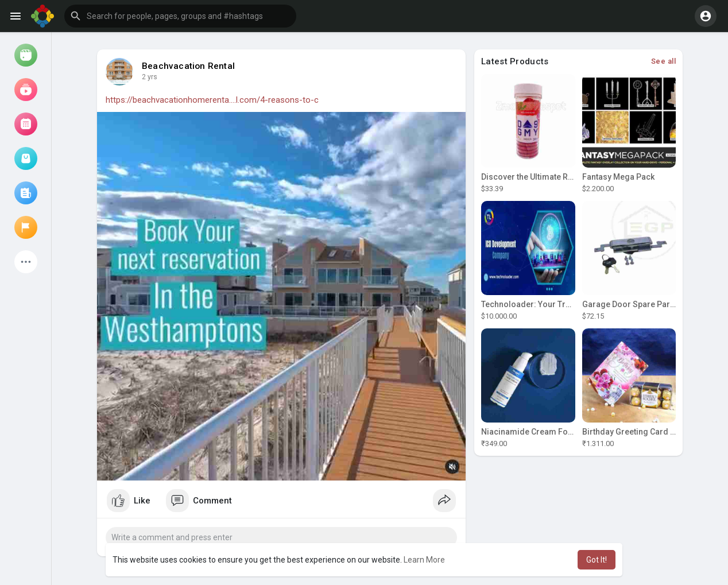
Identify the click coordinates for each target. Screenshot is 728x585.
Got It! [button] (597, 560)
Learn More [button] (424, 560)
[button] (180, 16)
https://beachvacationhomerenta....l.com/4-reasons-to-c (212, 100)
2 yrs (150, 77)
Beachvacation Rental (188, 66)
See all (664, 61)
